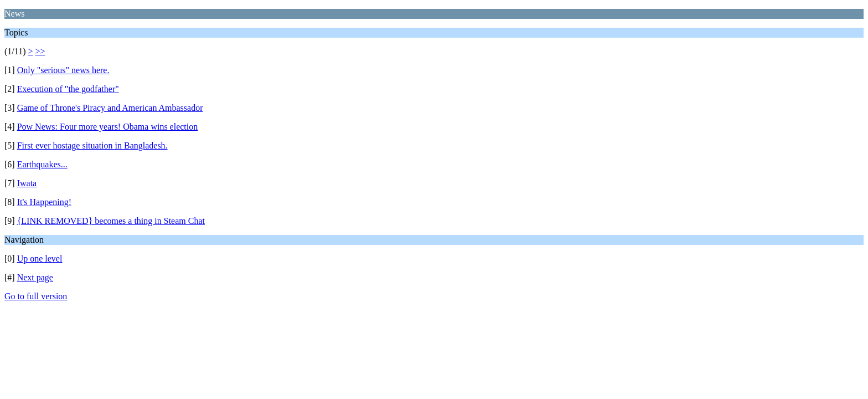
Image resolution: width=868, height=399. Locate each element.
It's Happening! (44, 202)
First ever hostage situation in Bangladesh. (92, 145)
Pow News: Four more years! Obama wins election (108, 127)
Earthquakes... (42, 164)
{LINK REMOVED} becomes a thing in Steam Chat (111, 221)
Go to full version (36, 296)
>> (40, 51)
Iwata (27, 183)
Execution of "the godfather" (68, 89)
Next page (35, 277)
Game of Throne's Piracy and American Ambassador (110, 108)
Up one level (40, 259)
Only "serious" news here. (63, 70)
